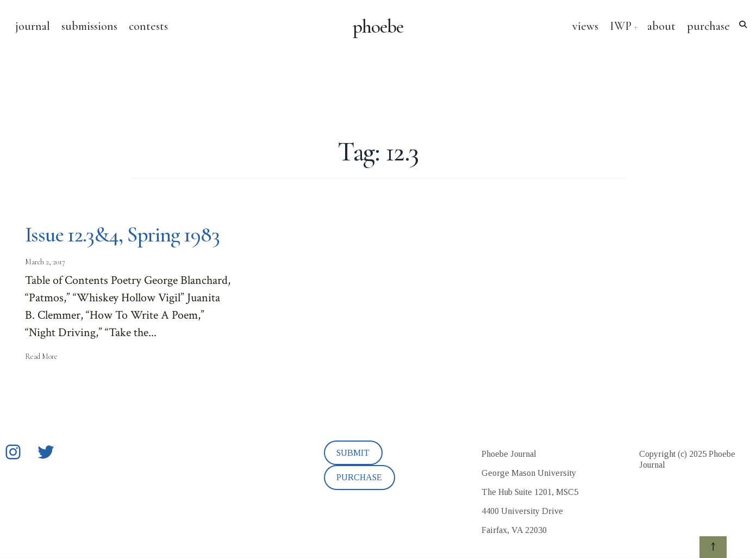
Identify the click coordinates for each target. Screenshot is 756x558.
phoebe (378, 27)
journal (33, 26)
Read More (41, 356)
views (585, 26)
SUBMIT (353, 453)
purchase (708, 26)
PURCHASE (359, 477)
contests (148, 26)
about (661, 26)
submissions (89, 26)
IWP (621, 26)
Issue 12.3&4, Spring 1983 (122, 234)
